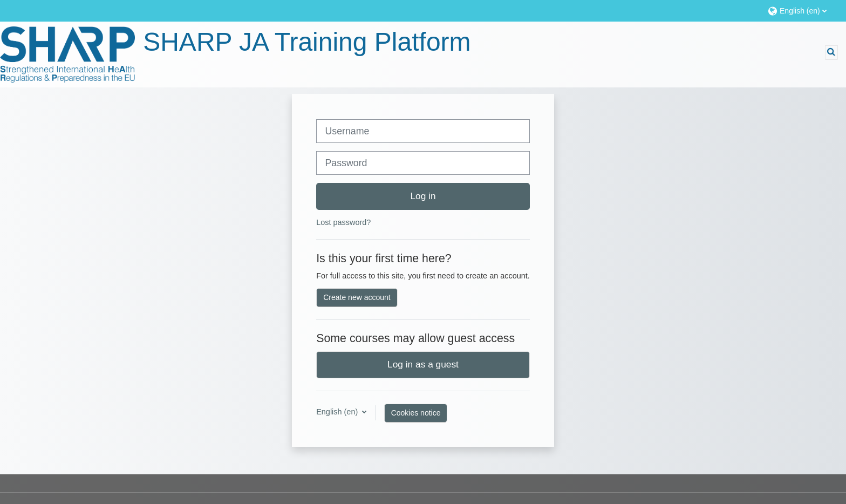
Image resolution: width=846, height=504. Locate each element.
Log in (423, 196)
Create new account (357, 297)
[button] (801, 11)
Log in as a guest (423, 364)
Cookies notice (416, 413)
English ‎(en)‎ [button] (338, 412)
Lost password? (343, 222)
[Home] (67, 55)
